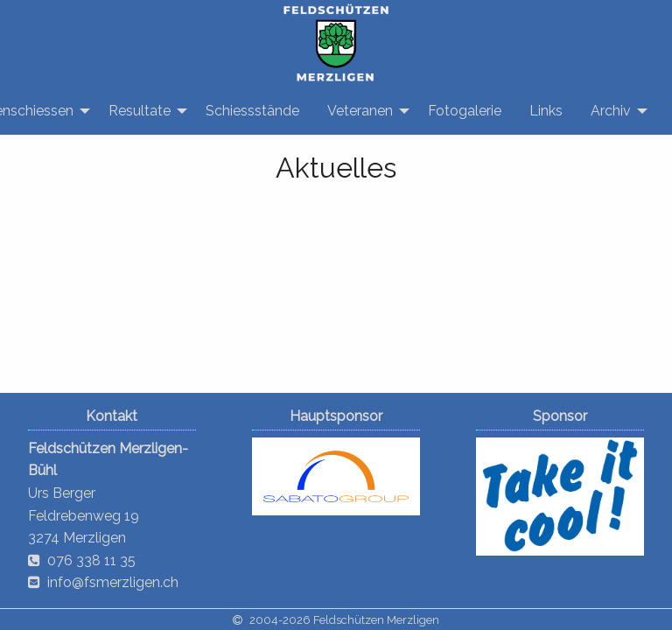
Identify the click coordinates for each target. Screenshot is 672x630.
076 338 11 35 (91, 560)
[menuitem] (143, 111)
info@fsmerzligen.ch (113, 582)
